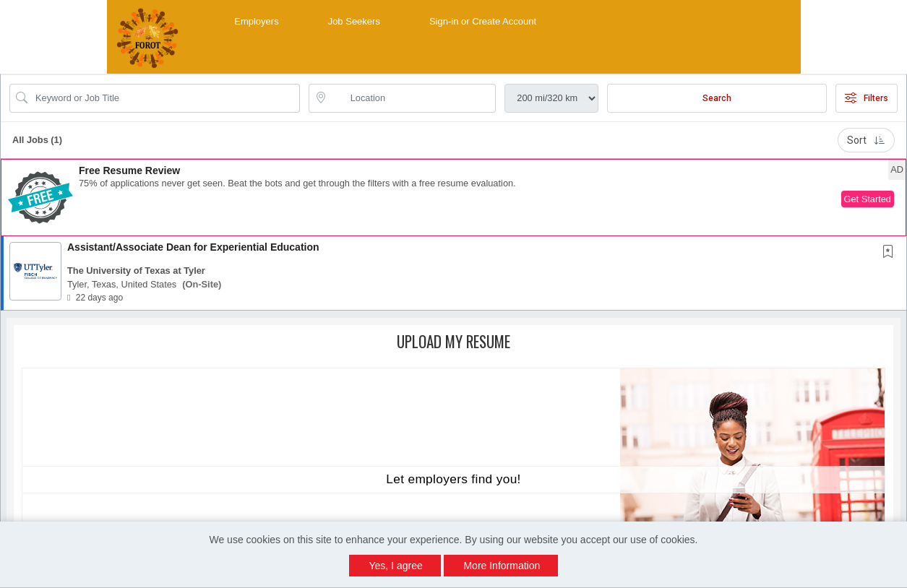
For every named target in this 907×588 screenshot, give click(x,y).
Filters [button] (867, 98)
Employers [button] (256, 21)
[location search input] (413, 98)
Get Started (868, 199)
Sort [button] (866, 140)
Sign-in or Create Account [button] (483, 21)
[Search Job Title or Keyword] (165, 98)
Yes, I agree (396, 566)
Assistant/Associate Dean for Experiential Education (193, 247)
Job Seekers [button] (354, 21)
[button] (453, 198)
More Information (502, 566)
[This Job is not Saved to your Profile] (891, 253)
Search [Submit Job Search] (717, 98)
